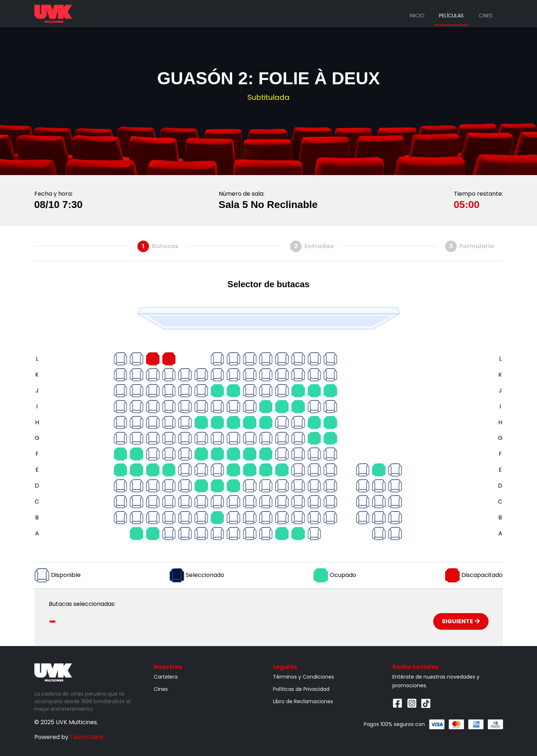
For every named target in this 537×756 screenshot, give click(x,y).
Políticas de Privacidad (301, 689)
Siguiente (461, 621)
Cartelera (166, 677)
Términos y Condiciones (304, 677)
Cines (486, 16)
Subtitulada (268, 97)
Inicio (417, 16)
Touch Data (86, 737)
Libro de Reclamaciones (303, 701)
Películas (451, 16)
